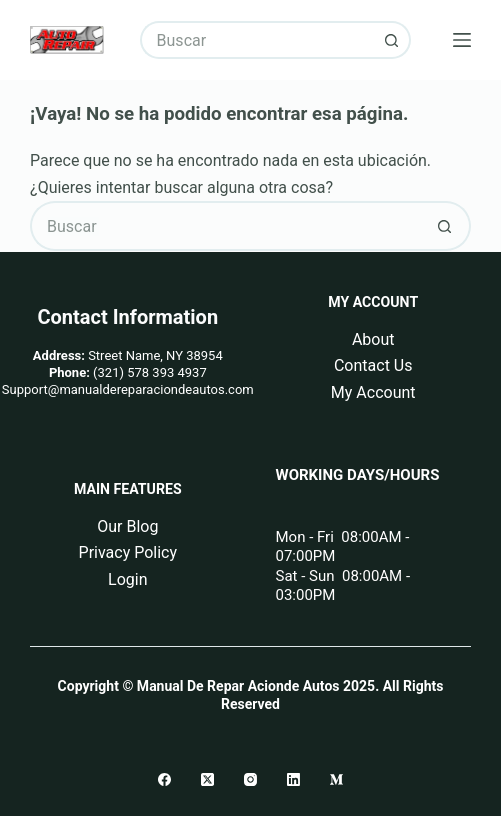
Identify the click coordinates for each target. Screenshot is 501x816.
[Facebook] (164, 779)
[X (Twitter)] (207, 779)
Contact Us (373, 365)
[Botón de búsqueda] (392, 40)
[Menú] (462, 40)
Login (127, 579)
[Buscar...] (257, 40)
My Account (373, 392)
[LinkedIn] (293, 779)
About (373, 339)
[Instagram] (250, 779)
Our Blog (127, 526)
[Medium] (336, 779)
